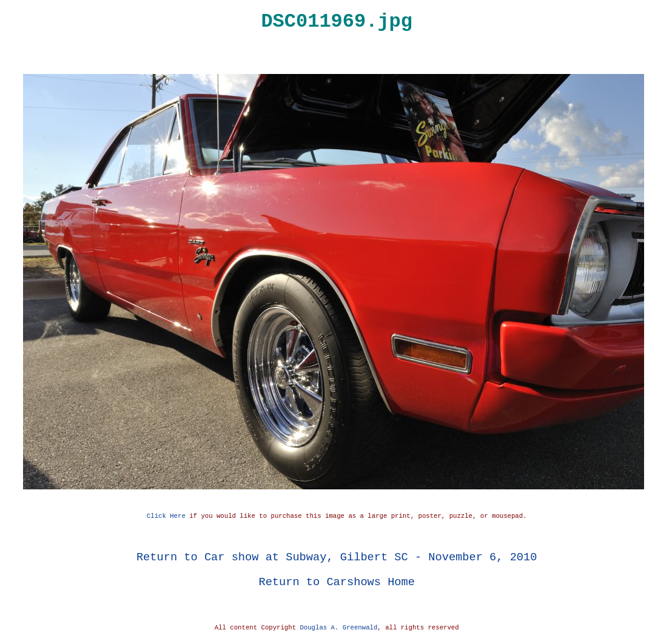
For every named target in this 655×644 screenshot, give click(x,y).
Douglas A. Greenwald (338, 628)
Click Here (166, 516)
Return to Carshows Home (336, 582)
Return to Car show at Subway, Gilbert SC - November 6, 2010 (337, 557)
